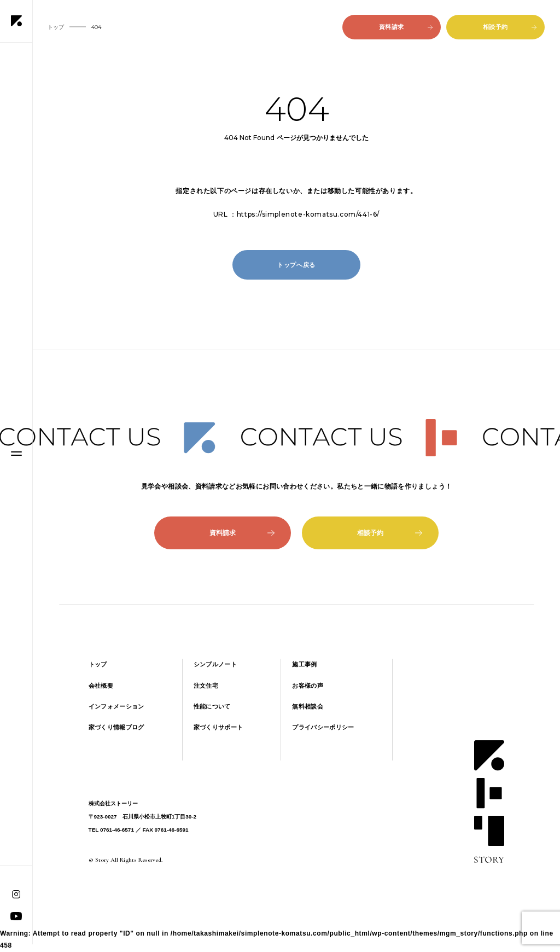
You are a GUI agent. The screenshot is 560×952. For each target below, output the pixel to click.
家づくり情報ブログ (116, 727)
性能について (212, 706)
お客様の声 (308, 686)
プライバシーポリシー (323, 727)
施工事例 (304, 664)
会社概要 (101, 686)
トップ (98, 664)
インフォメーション (116, 706)
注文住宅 (206, 686)
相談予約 (510, 27)
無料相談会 (308, 706)
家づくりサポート (218, 727)
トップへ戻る (296, 265)
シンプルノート (215, 664)
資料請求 (406, 27)
